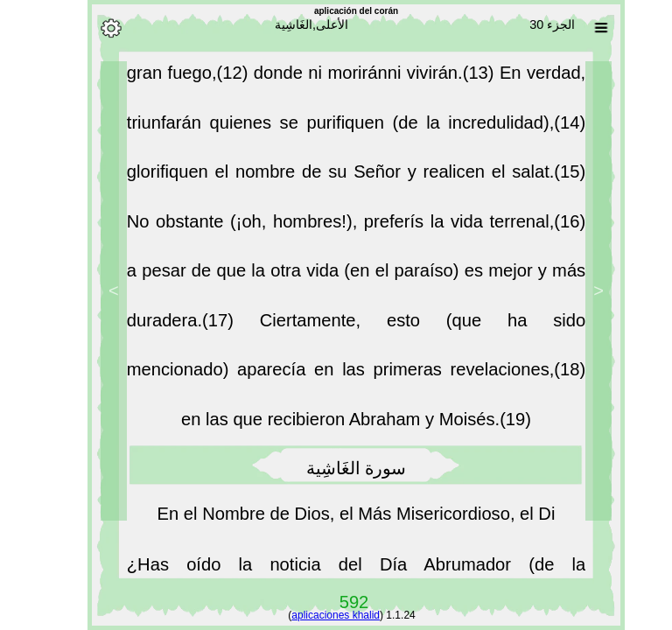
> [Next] (94, 290)
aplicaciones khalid (315, 615)
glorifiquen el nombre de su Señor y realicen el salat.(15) (336, 177)
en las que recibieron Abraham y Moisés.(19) (336, 424)
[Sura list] (581, 28)
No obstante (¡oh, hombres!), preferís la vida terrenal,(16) (336, 227)
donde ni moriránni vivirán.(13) (357, 78)
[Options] (91, 28)
